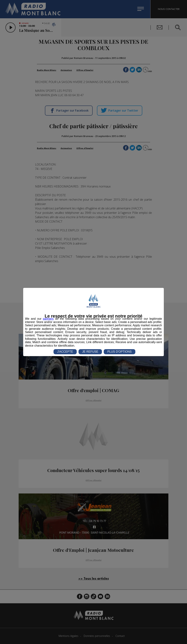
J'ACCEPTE (65, 352)
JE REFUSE (90, 352)
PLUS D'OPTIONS (120, 352)
